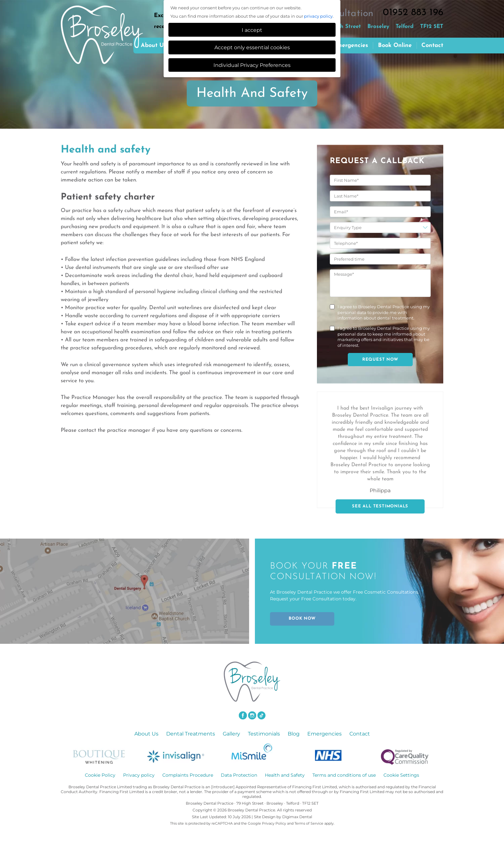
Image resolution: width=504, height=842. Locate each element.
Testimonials (264, 734)
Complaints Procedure (188, 775)
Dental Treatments (191, 734)
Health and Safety (285, 775)
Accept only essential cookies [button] (252, 47)
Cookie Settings (401, 775)
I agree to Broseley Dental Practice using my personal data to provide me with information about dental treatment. (384, 312)
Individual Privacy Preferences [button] (252, 65)
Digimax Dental (297, 817)
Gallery (231, 734)
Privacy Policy (274, 823)
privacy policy (318, 16)
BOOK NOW (302, 619)
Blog (294, 734)
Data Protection (239, 775)
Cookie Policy (100, 775)
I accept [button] (252, 30)
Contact (432, 46)
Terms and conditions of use (344, 775)
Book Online (395, 46)
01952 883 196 (413, 13)
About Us (146, 734)
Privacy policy (139, 775)
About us (154, 46)
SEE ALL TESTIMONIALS (380, 506)
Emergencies (351, 46)
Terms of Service (309, 823)
